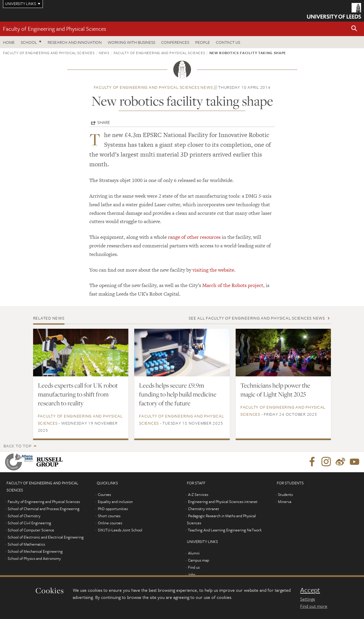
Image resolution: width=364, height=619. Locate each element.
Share (104, 122)
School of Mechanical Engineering (35, 551)
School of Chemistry (24, 516)
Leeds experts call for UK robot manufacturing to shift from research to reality (78, 394)
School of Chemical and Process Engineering (44, 509)
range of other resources (194, 237)
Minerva (285, 502)
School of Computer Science (31, 530)
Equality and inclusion (115, 502)
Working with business (131, 42)
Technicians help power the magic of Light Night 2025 (275, 390)
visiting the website (213, 270)
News (104, 53)
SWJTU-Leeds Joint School (120, 530)
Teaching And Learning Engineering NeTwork (225, 530)
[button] (354, 29)
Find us (194, 567)
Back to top (17, 446)
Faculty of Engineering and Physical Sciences (55, 29)
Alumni (194, 553)
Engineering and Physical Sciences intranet (223, 502)
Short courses (109, 516)
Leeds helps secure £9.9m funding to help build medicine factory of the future (178, 394)
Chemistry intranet (204, 509)
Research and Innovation (75, 42)
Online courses (110, 523)
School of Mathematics (26, 544)
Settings (308, 599)
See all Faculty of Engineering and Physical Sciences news (257, 318)
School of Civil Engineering (29, 523)
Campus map (199, 560)
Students (285, 494)
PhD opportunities (113, 509)
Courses (104, 494)
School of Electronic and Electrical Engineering (46, 537)
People (203, 42)
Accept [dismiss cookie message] (310, 590)
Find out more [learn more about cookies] (314, 606)
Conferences (175, 42)
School (29, 42)
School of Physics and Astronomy (34, 558)
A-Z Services (198, 494)
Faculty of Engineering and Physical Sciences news (153, 87)
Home (9, 42)
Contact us (228, 42)
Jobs (191, 574)
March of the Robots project (233, 285)
